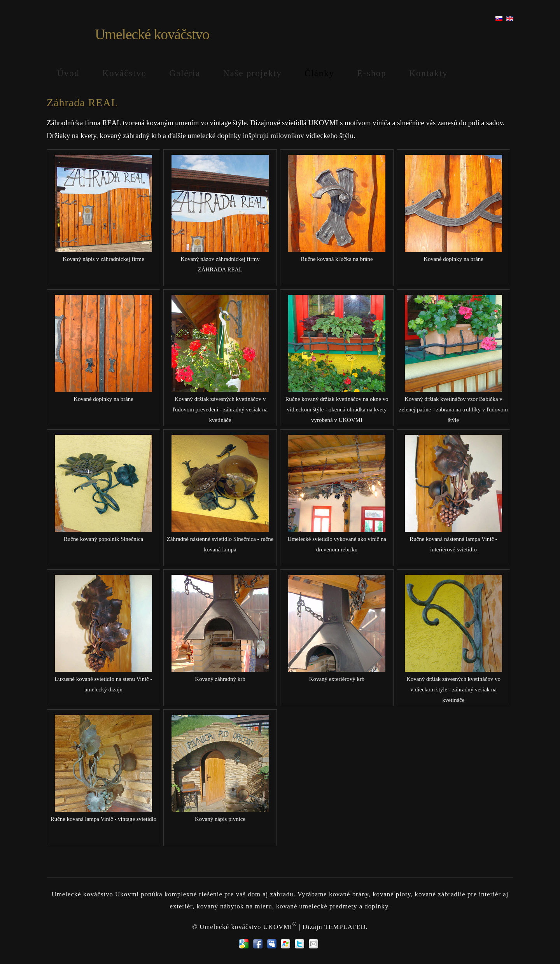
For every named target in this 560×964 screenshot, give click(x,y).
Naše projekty (253, 73)
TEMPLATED (345, 926)
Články (319, 73)
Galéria (185, 73)
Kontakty (428, 73)
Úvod (68, 73)
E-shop (372, 73)
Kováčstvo (124, 73)
